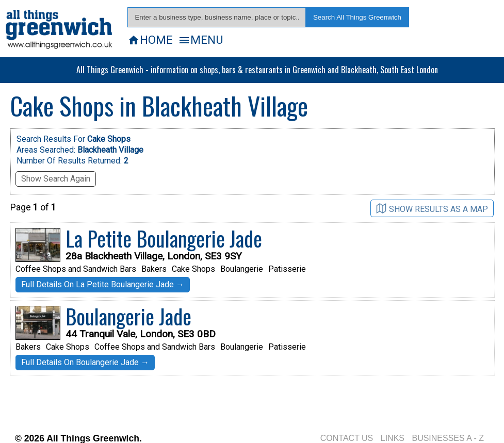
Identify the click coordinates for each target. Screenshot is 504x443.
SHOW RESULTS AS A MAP (432, 209)
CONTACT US (347, 438)
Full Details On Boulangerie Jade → (85, 362)
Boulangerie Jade (128, 316)
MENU (200, 40)
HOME (150, 40)
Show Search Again (56, 179)
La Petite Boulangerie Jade (164, 238)
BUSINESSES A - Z (448, 438)
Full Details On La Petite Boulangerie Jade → (103, 284)
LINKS (393, 438)
